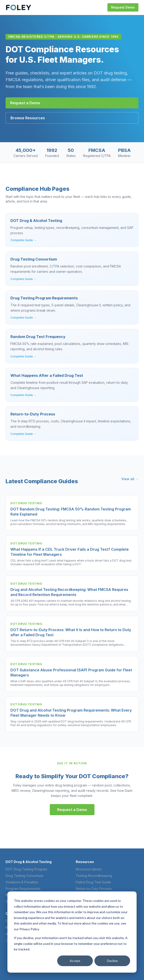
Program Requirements (23, 889)
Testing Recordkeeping (94, 876)
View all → (130, 479)
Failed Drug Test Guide (93, 882)
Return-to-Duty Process (94, 889)
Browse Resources (28, 118)
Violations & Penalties (22, 882)
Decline (112, 961)
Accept (75, 961)
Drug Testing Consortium (24, 876)
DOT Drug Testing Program (26, 869)
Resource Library (89, 869)
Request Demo (123, 7)
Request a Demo (25, 103)
